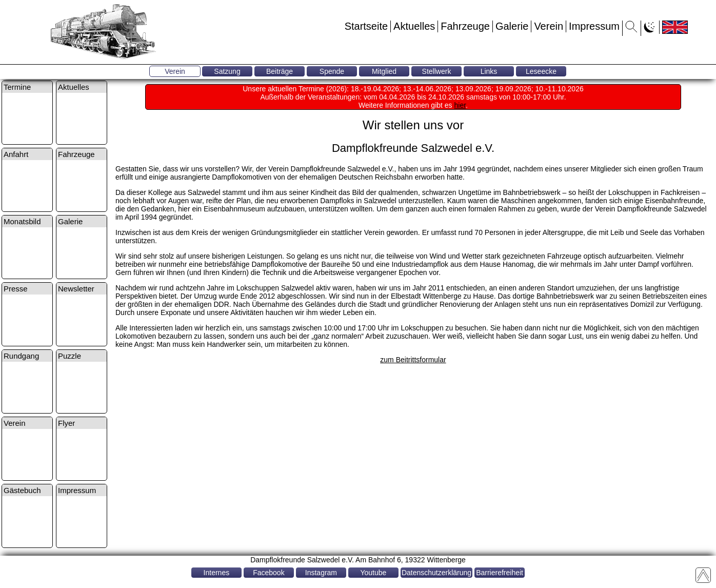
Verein (549, 26)
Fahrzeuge (465, 26)
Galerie (512, 26)
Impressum (594, 26)
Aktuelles (414, 26)
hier (460, 105)
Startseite (366, 26)
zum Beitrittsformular (413, 360)
